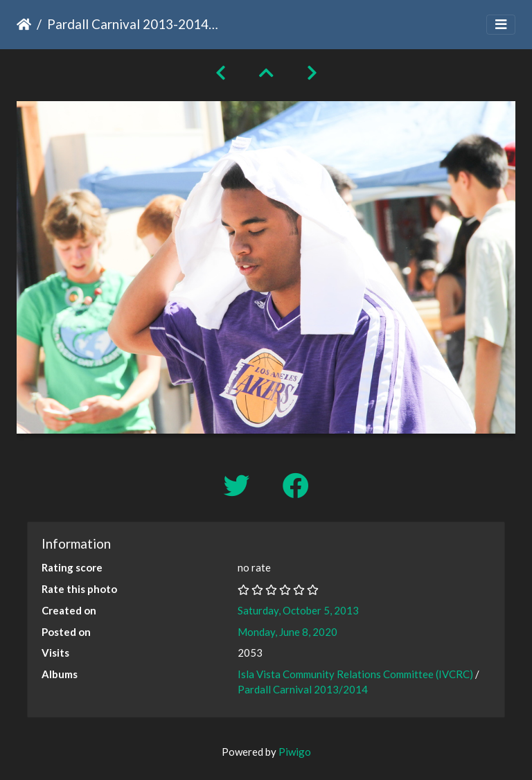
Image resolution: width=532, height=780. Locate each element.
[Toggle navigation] (501, 25)
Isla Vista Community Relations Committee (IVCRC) (355, 674)
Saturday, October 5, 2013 (298, 610)
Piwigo (295, 752)
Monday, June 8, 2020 (287, 632)
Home (24, 24)
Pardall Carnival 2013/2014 (303, 689)
